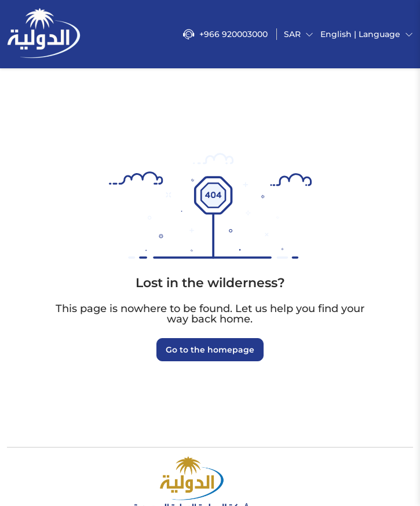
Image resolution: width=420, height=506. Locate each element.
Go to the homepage (210, 350)
